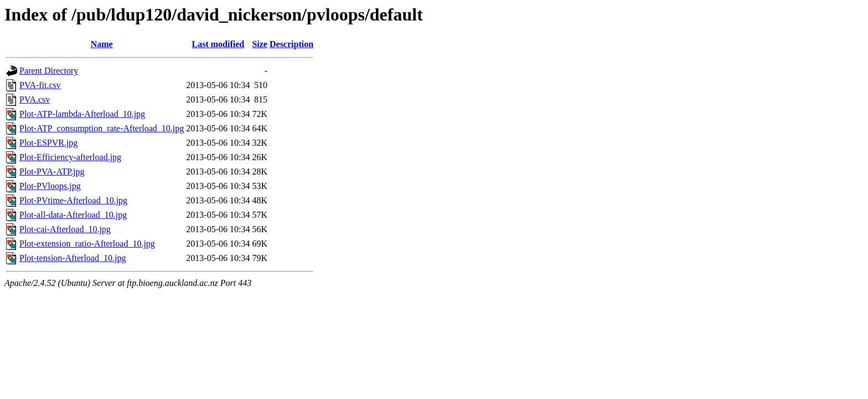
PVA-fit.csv (40, 85)
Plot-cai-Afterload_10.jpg (65, 229)
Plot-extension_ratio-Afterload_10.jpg (87, 244)
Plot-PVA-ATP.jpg (52, 172)
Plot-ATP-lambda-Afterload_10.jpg (82, 114)
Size (260, 44)
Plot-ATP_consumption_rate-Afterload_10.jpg (102, 128)
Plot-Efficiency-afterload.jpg (70, 157)
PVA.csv (35, 99)
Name (102, 44)
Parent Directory (49, 71)
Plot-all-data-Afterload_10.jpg (73, 215)
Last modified (218, 44)
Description (291, 44)
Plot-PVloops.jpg (50, 186)
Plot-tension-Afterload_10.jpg (73, 258)
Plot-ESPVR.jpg (48, 143)
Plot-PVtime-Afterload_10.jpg (73, 200)
